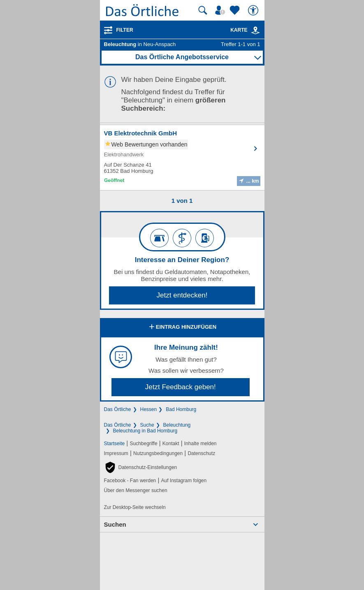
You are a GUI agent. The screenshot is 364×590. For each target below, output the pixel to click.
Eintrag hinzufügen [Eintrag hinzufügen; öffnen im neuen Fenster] (182, 328)
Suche (147, 425)
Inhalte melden (201, 444)
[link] (255, 30)
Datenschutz (201, 453)
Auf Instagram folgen (184, 481)
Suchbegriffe (143, 444)
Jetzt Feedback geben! (181, 387)
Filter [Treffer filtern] (125, 30)
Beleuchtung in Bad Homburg (145, 431)
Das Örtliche (118, 409)
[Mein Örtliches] (221, 10)
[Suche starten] (203, 10)
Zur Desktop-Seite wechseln (135, 507)
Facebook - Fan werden (130, 481)
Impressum (116, 453)
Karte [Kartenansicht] (245, 30)
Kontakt (171, 444)
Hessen (149, 409)
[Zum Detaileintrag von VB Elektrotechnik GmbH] (182, 158)
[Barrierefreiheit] (254, 10)
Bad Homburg (181, 409)
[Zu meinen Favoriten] (236, 10)
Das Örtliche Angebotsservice (182, 57)
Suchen (115, 524)
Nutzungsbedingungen (158, 453)
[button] (141, 467)
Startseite (115, 444)
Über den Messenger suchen (136, 490)
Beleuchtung (177, 425)
